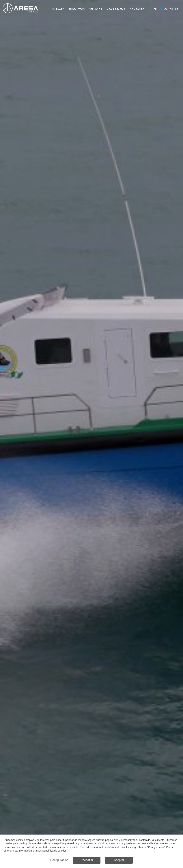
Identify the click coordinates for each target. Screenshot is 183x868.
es (161, 9)
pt (177, 9)
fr (171, 9)
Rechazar (87, 860)
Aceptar (119, 860)
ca (166, 9)
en (155, 9)
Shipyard (58, 9)
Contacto (137, 9)
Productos (77, 9)
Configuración (59, 860)
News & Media (116, 9)
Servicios (96, 9)
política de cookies (56, 851)
